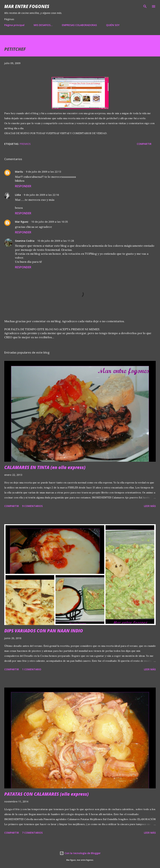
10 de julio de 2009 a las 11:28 (56, 241)
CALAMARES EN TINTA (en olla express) (45, 467)
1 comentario (32, 669)
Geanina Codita (25, 241)
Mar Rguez (22, 222)
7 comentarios (32, 833)
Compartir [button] (144, 144)
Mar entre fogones (27, 6)
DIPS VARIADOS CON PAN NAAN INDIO (44, 631)
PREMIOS (25, 144)
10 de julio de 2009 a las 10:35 (49, 222)
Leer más (150, 506)
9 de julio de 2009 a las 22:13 (43, 172)
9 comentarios (32, 506)
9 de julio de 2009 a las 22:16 (41, 195)
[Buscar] (145, 6)
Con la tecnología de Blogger (80, 853)
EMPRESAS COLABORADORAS (79, 25)
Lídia (18, 195)
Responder (23, 186)
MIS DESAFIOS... (43, 25)
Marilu (19, 172)
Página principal (14, 25)
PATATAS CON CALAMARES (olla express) (46, 794)
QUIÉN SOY (113, 25)
